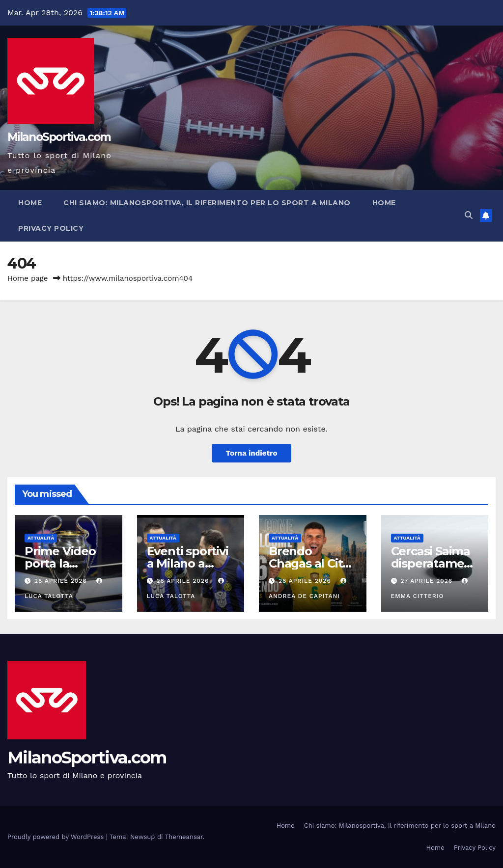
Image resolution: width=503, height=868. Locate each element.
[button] (469, 215)
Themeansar (184, 837)
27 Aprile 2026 (428, 581)
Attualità (41, 538)
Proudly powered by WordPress (57, 837)
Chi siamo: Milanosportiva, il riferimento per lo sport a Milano (207, 203)
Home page (28, 278)
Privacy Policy (51, 228)
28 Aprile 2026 (62, 581)
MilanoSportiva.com (59, 137)
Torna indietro (251, 453)
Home (30, 203)
